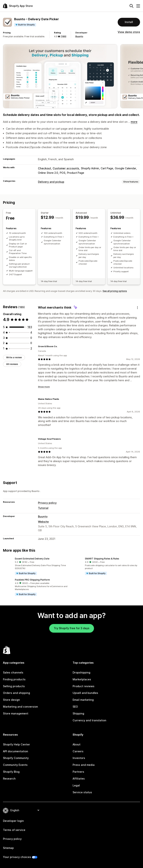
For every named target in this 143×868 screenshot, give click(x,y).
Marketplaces (82, 679)
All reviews (12, 364)
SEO (75, 707)
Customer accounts (66, 168)
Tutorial (43, 508)
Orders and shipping (16, 693)
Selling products (14, 686)
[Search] (131, 6)
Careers (78, 751)
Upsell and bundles (85, 693)
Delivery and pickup (51, 182)
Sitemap (8, 848)
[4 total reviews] (31, 332)
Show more (44, 387)
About (77, 744)
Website (43, 522)
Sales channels (13, 672)
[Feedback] (137, 308)
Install (129, 22)
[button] (36, 566)
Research (9, 779)
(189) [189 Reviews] (63, 36)
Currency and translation (89, 720)
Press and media (84, 765)
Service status (82, 792)
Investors (79, 758)
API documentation (16, 751)
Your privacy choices (17, 857)
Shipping (78, 713)
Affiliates (79, 779)
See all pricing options (115, 291)
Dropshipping (81, 672)
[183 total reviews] (30, 327)
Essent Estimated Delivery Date (32, 559)
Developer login (13, 821)
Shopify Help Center (16, 744)
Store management (16, 713)
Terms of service (14, 830)
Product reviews (84, 686)
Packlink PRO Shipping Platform (32, 580)
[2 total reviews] (31, 348)
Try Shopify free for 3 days (72, 628)
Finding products (14, 679)
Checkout (45, 168)
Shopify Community (16, 758)
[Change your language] (25, 810)
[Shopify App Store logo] (18, 6)
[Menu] (138, 6)
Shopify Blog (11, 772)
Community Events (15, 765)
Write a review (14, 357)
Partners (78, 772)
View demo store (129, 32)
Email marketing (83, 700)
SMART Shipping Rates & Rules (102, 559)
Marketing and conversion (20, 707)
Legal (76, 785)
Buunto (79, 36)
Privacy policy (47, 503)
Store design (11, 700)
